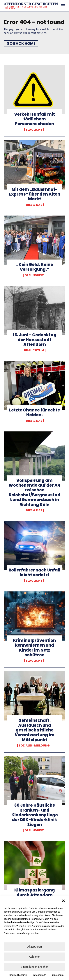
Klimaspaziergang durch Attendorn (35, 892)
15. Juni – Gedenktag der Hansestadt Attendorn (35, 340)
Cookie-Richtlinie (18, 975)
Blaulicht (34, 130)
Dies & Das (34, 205)
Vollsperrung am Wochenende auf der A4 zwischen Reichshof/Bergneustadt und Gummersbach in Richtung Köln (34, 493)
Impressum (57, 975)
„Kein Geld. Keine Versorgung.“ (35, 267)
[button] (63, 901)
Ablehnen (35, 957)
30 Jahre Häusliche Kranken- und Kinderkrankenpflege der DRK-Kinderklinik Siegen (35, 815)
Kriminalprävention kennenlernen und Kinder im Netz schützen (34, 648)
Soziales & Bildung (34, 746)
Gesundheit (34, 275)
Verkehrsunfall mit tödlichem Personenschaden (34, 119)
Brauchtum (34, 350)
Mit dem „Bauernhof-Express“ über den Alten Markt (35, 194)
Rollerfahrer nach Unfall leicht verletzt (34, 572)
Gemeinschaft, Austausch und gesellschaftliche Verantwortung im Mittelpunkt (35, 730)
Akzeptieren (34, 947)
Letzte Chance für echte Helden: (35, 412)
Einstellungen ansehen (35, 967)
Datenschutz (39, 975)
